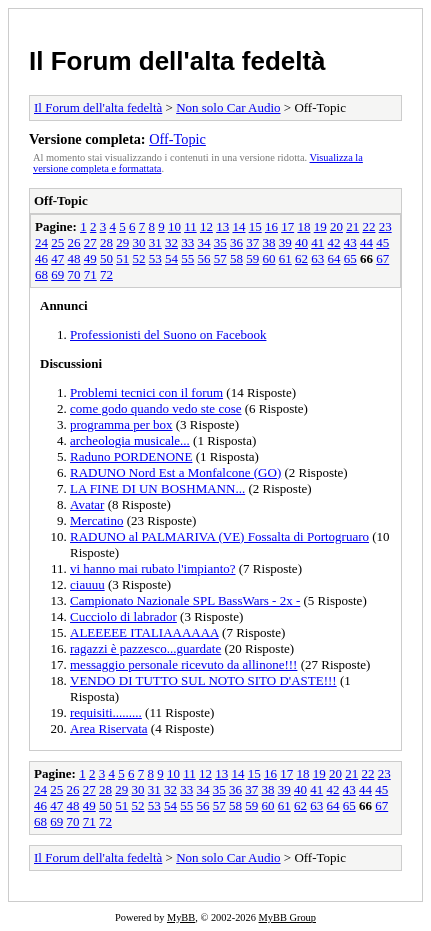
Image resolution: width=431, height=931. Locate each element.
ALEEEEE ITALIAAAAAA (144, 632)
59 (252, 258)
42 (334, 242)
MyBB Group (287, 917)
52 (139, 258)
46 (41, 258)
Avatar (87, 504)
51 (122, 258)
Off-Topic (177, 139)
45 (382, 242)
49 (90, 258)
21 (352, 226)
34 (204, 242)
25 (57, 242)
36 (236, 242)
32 (171, 242)
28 (106, 242)
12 (206, 226)
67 (382, 258)
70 (74, 274)
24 (41, 242)
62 (301, 258)
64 (334, 258)
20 (336, 226)
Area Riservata (109, 728)
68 (41, 274)
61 (285, 258)
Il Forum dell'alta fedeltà (177, 61)
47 (57, 258)
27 (90, 242)
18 (303, 226)
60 (269, 258)
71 (90, 274)
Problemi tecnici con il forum (146, 392)
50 (106, 258)
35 (220, 242)
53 (155, 258)
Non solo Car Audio (228, 107)
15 (255, 226)
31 (155, 242)
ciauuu (87, 584)
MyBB (181, 917)
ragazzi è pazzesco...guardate (145, 648)
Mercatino (96, 520)
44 (366, 242)
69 (57, 274)
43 (350, 242)
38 (269, 242)
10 (174, 226)
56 (204, 258)
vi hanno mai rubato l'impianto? (153, 568)
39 (285, 242)
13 (222, 226)
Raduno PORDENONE (131, 456)
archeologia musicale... (130, 440)
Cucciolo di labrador (123, 616)
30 (139, 242)
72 (106, 274)
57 (220, 258)
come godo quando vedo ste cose (155, 408)
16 (271, 226)
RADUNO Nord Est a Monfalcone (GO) (175, 472)
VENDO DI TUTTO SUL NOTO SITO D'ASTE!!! (203, 680)
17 (287, 226)
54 (171, 258)
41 (317, 242)
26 (74, 242)
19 (320, 226)
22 (368, 226)
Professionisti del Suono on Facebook (168, 334)
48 (74, 258)
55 (187, 258)
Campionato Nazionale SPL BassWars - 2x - (185, 600)
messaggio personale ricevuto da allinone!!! (183, 664)
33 (187, 242)
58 (236, 258)
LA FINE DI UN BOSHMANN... (157, 488)
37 (252, 242)
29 (122, 242)
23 (385, 226)
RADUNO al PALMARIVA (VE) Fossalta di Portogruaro (219, 536)
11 (190, 226)
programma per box (121, 424)
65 (350, 258)
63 (317, 258)
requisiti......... (106, 712)
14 (238, 226)
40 (301, 242)
